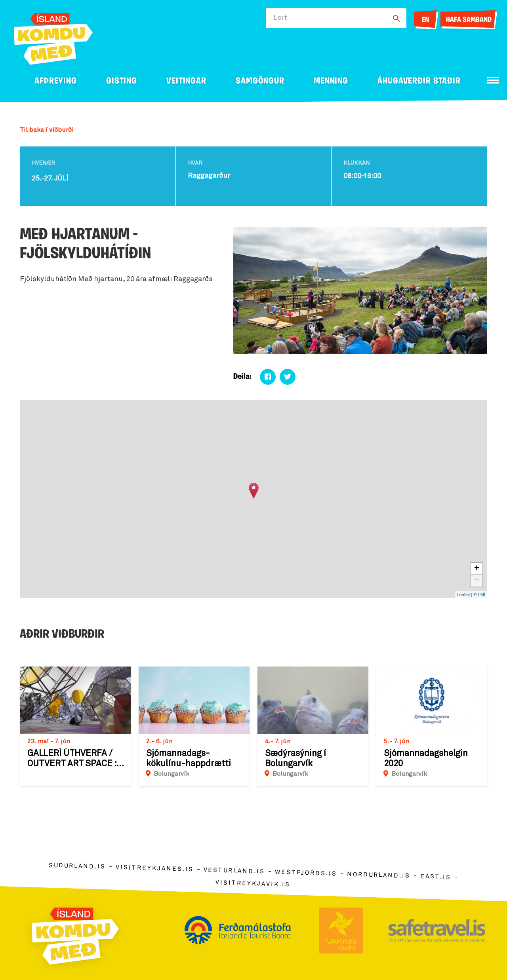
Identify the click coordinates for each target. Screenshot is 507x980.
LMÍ (482, 594)
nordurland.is (379, 875)
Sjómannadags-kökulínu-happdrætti (189, 759)
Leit (280, 18)
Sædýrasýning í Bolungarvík (295, 759)
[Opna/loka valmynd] (493, 80)
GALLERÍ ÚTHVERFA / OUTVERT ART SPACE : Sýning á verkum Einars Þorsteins (74, 759)
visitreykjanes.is (155, 868)
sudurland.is (77, 866)
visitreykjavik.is (253, 883)
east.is (436, 876)
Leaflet (463, 594)
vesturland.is (234, 871)
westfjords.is (306, 873)
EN (425, 20)
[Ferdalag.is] (53, 37)
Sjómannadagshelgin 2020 (426, 759)
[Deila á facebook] (268, 377)
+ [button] (477, 569)
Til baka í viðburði (47, 130)
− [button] (477, 581)
